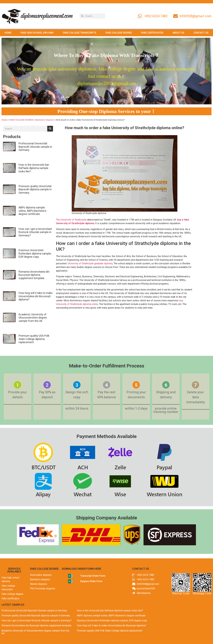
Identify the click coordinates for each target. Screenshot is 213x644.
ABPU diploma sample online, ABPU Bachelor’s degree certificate (33, 211)
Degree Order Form (91, 581)
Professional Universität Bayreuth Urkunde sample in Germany (35, 147)
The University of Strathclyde (71, 220)
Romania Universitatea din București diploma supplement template (34, 275)
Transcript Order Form (93, 576)
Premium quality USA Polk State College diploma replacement (34, 339)
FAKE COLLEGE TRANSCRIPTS (80, 33)
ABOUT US (178, 33)
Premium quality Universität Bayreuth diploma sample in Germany (35, 189)
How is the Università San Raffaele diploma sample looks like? (34, 168)
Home (5, 120)
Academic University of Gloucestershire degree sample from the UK (33, 318)
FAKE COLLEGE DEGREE (119, 33)
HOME (8, 33)
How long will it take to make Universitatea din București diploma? (36, 296)
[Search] (50, 129)
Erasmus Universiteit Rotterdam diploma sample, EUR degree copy (35, 253)
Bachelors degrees (45, 120)
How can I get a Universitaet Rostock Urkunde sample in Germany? (35, 232)
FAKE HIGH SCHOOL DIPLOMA (37, 33)
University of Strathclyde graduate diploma (90, 263)
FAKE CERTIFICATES (152, 33)
